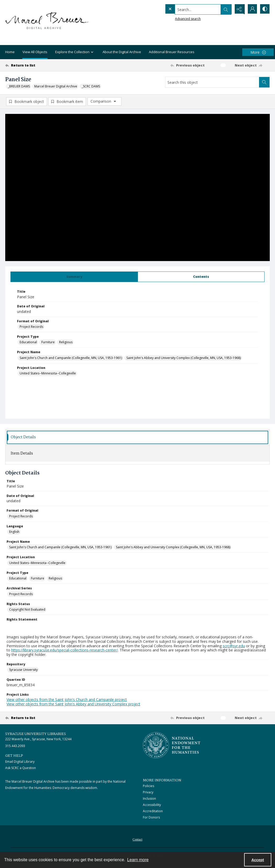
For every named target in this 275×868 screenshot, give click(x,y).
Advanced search (177, 18)
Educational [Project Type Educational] (28, 342)
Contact (137, 840)
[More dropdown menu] (258, 52)
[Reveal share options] (238, 9)
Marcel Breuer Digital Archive (56, 86)
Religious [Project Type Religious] (66, 342)
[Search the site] (187, 9)
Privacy (148, 792)
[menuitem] (137, 839)
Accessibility (152, 805)
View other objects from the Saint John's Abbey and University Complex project (73, 704)
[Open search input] (225, 9)
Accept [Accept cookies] (258, 860)
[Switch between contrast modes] (265, 9)
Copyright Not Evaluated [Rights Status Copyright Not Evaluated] (27, 610)
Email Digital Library (20, 762)
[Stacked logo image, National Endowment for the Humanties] (172, 745)
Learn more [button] (138, 860)
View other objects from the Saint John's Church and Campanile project (67, 700)
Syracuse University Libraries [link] (36, 734)
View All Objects (35, 52)
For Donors (151, 818)
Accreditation (153, 811)
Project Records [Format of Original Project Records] (31, 327)
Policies (148, 786)
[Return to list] (41, 65)
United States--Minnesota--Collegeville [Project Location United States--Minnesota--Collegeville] (48, 374)
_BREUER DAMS (19, 86)
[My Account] (251, 9)
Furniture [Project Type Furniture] (48, 342)
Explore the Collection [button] (75, 52)
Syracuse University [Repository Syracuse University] (23, 670)
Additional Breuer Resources (172, 52)
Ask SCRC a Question (21, 768)
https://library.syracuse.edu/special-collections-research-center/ (64, 650)
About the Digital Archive (122, 52)
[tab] (74, 277)
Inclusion (149, 799)
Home (10, 52)
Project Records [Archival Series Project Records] (21, 594)
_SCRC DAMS (91, 86)
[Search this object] (212, 82)
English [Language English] (14, 532)
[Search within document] (264, 82)
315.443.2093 (15, 746)
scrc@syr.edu (234, 646)
